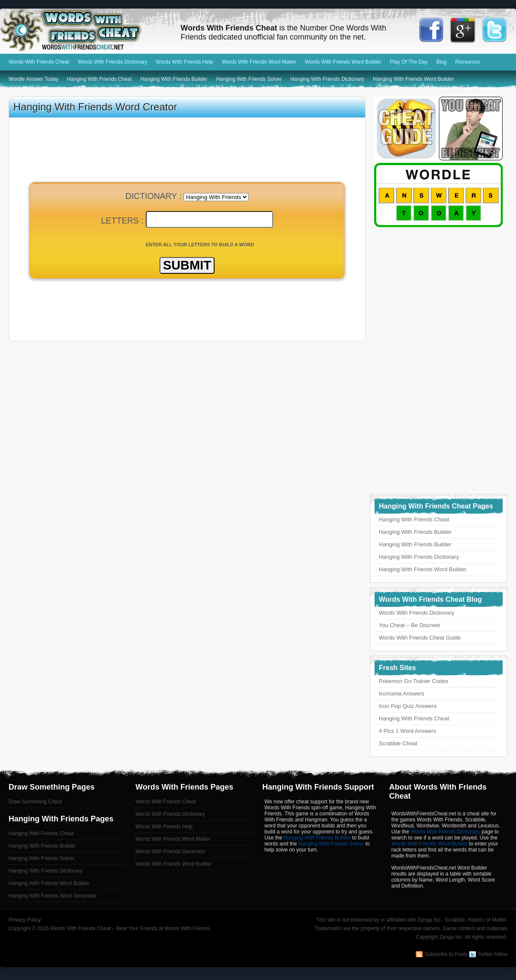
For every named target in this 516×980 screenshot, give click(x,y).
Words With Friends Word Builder (343, 62)
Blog (442, 62)
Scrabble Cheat (398, 743)
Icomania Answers (402, 694)
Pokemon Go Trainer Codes (413, 681)
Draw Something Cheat (35, 802)
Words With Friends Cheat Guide (420, 638)
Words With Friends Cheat (86, 30)
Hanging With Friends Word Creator (95, 107)
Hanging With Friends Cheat (100, 79)
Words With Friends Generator (170, 851)
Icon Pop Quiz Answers (408, 706)
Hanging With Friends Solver (249, 79)
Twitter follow (493, 954)
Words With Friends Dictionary (113, 62)
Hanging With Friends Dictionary (327, 79)
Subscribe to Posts (446, 954)
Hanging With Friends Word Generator (53, 896)
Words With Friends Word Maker (259, 62)
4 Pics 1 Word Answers (407, 731)
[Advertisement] (187, 313)
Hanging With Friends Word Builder (413, 79)
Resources (468, 62)
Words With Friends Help (184, 62)
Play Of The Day (409, 62)
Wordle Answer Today (34, 79)
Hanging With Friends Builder (174, 79)
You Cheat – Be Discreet (409, 625)
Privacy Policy (25, 920)
